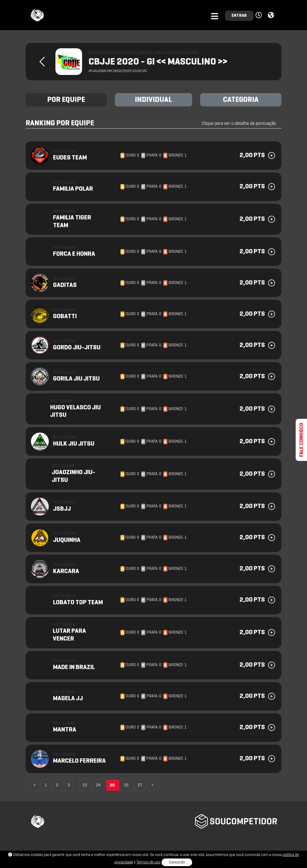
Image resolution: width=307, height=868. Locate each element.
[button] (259, 15)
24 (98, 785)
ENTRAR (239, 16)
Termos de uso (148, 862)
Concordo (177, 862)
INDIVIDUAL (153, 100)
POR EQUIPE (66, 100)
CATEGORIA (241, 100)
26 (126, 785)
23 (85, 785)
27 (140, 785)
